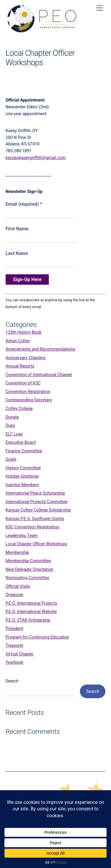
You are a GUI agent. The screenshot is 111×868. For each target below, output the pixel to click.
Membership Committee (28, 561)
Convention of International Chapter (39, 375)
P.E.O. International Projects (31, 603)
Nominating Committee (28, 578)
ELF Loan (14, 434)
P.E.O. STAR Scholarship (28, 620)
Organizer (15, 595)
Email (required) (24, 204)
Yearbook (15, 662)
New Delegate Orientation (29, 569)
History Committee (23, 468)
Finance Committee (24, 451)
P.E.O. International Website (31, 612)
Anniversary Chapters (26, 358)
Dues (10, 425)
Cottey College (19, 408)
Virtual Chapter (20, 654)
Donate (12, 417)
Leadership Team (22, 536)
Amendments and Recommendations (41, 349)
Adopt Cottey (18, 341)
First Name (17, 229)
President (15, 628)
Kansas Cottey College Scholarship (38, 510)
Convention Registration (28, 392)
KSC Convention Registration (33, 527)
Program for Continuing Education (37, 637)
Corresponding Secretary (29, 400)
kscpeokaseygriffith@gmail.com (36, 158)
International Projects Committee (37, 502)
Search (12, 681)
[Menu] (99, 8)
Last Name (17, 253)
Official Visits (18, 586)
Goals (11, 459)
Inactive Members (22, 485)
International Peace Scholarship (35, 493)
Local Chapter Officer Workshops (36, 544)
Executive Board (21, 442)
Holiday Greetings (22, 476)
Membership (17, 552)
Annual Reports (20, 366)
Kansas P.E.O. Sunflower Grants (35, 519)
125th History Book (24, 332)
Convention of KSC (23, 383)
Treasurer (15, 645)
